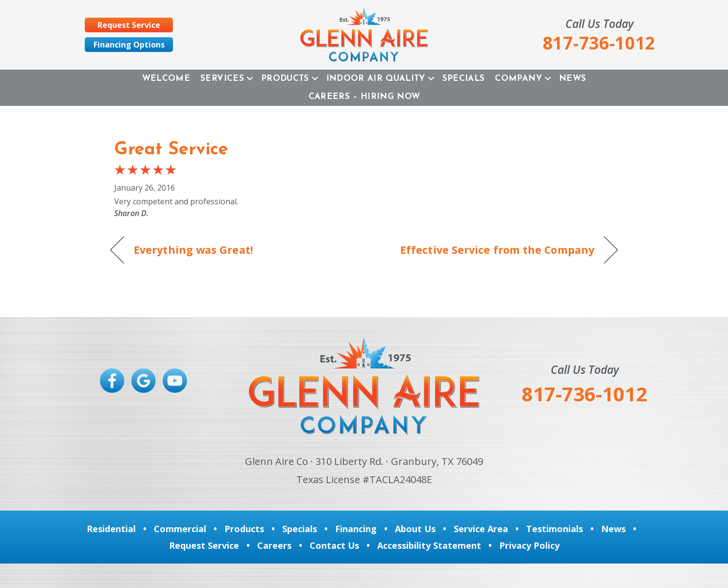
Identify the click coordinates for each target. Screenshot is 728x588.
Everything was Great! (194, 250)
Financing (356, 529)
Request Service (204, 545)
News (572, 79)
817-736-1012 (584, 394)
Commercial (180, 529)
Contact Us (334, 545)
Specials (464, 79)
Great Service (171, 150)
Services (222, 79)
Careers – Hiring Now (364, 97)
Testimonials (555, 529)
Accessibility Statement (429, 545)
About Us (415, 529)
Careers (274, 545)
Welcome (166, 79)
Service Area (481, 529)
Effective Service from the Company (497, 250)
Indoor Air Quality (376, 79)
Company (518, 79)
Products (285, 79)
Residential (111, 529)
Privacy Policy (529, 545)
